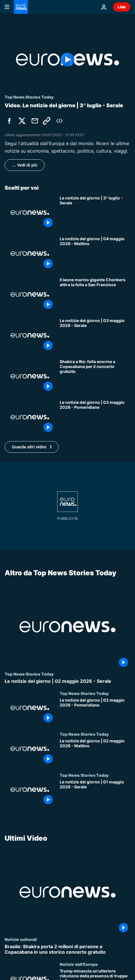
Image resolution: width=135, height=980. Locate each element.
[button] (32, 447)
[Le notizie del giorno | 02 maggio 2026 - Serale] (67, 681)
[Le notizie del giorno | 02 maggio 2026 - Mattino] (95, 752)
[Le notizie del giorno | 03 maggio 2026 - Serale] (95, 335)
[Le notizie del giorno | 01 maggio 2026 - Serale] (95, 793)
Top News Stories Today (29, 674)
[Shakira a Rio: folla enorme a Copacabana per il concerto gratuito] (95, 376)
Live (122, 7)
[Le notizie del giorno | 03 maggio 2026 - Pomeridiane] (95, 417)
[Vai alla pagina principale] (21, 7)
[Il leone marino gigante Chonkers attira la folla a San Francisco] (95, 295)
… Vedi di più (25, 165)
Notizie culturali (21, 939)
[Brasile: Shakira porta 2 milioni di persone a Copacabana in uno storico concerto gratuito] (67, 949)
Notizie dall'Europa (79, 964)
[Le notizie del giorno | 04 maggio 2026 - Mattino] (95, 254)
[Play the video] (67, 60)
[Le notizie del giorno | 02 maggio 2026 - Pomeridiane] (95, 711)
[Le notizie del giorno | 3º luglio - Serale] (95, 213)
